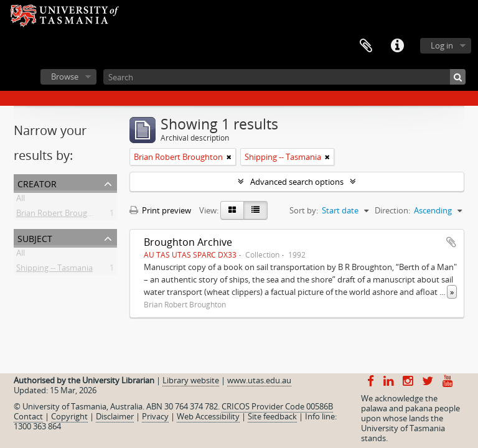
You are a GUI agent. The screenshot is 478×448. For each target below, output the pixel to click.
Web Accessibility (208, 416)
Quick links (397, 46)
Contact (28, 416)
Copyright (69, 416)
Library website (191, 380)
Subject (35, 237)
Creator (37, 183)
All (21, 200)
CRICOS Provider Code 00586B (277, 406)
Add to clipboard (451, 242)
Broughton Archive (188, 242)
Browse (65, 77)
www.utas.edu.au (259, 380)
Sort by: (304, 210)
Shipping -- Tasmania (54, 270)
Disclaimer (115, 416)
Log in (442, 45)
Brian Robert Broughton (61, 215)
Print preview (160, 210)
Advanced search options (297, 182)
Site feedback (272, 416)
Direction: (392, 210)
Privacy (155, 416)
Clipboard (366, 46)
